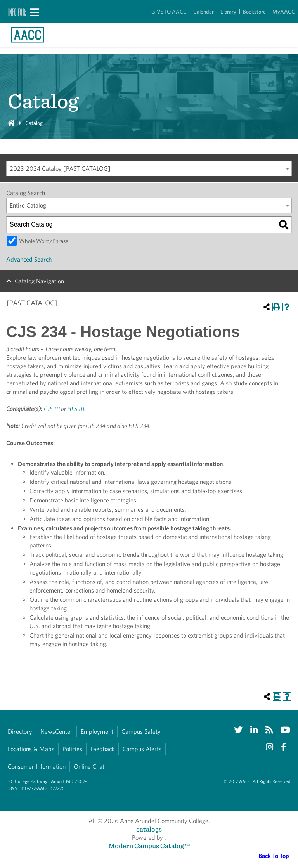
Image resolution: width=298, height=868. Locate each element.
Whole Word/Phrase (44, 241)
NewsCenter (56, 732)
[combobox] (149, 168)
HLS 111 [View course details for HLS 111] (76, 409)
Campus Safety (141, 732)
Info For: (17, 12)
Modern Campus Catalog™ (149, 846)
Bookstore (254, 12)
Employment (97, 732)
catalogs (149, 829)
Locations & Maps (31, 749)
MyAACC (284, 12)
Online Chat (89, 767)
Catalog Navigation (39, 281)
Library (228, 12)
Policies (72, 749)
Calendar (204, 12)
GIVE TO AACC (169, 12)
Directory (20, 732)
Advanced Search (29, 259)
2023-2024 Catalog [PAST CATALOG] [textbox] (60, 169)
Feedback (102, 749)
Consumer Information (37, 767)
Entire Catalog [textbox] (28, 205)
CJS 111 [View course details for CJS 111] (52, 409)
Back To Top (274, 856)
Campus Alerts (142, 749)
